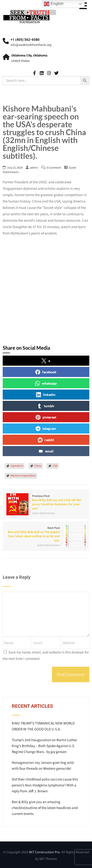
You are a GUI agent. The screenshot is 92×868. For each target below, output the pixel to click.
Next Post (46, 534)
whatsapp (46, 383)
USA (55, 466)
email (46, 451)
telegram (46, 429)
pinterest (46, 417)
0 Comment (54, 167)
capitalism (17, 466)
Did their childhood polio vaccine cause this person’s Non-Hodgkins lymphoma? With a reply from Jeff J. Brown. (45, 785)
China (38, 466)
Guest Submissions (44, 513)
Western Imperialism (23, 475)
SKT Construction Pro (44, 852)
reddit (46, 440)
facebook (46, 372)
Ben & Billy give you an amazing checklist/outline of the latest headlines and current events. (45, 808)
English (54, 4)
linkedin (46, 395)
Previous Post (46, 502)
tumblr (46, 406)
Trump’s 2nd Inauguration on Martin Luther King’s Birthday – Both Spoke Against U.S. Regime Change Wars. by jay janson (44, 746)
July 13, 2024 (15, 167)
